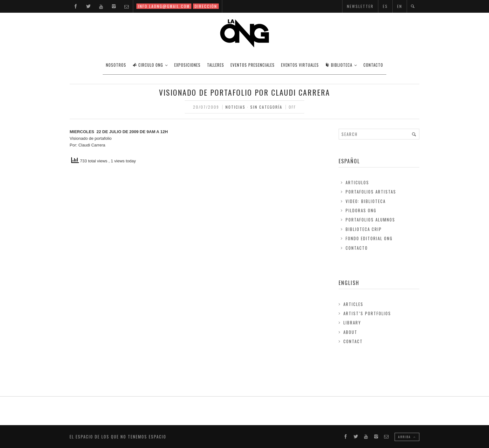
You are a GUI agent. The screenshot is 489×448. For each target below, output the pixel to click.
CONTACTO (373, 65)
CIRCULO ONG (148, 65)
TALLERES (216, 65)
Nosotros (116, 65)
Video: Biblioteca (366, 201)
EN (400, 6)
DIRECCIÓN (206, 6)
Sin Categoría (266, 107)
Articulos (357, 182)
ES (385, 6)
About (350, 332)
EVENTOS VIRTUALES (300, 65)
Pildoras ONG (361, 210)
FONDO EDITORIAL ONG (369, 238)
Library (352, 322)
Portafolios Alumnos (370, 220)
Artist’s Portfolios (367, 313)
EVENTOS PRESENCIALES (253, 65)
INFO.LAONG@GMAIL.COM (164, 6)
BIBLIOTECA (339, 65)
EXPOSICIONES (187, 65)
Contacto (357, 248)
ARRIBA (407, 437)
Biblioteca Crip (364, 229)
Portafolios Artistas (371, 192)
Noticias (235, 107)
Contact (353, 341)
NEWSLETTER (360, 6)
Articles (353, 304)
